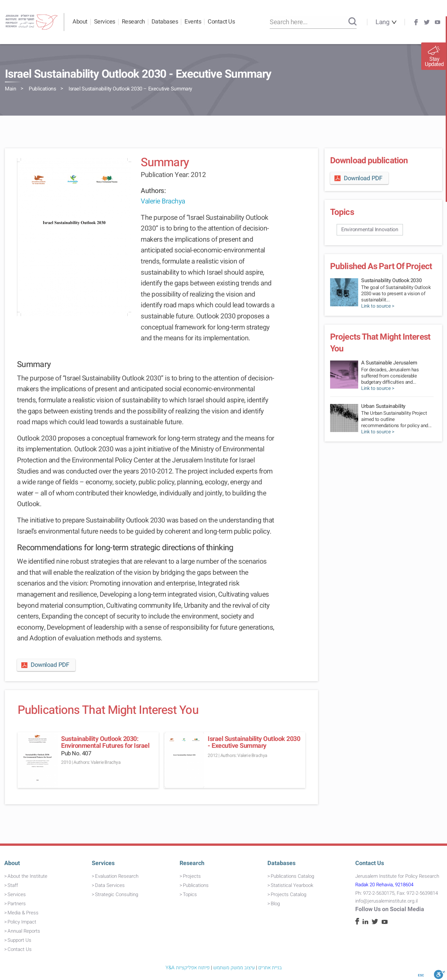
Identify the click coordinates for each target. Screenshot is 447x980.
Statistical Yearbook (292, 885)
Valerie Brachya (163, 201)
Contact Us (221, 22)
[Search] (352, 22)
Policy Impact (22, 922)
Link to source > (378, 306)
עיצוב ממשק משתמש (234, 968)
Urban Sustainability (383, 406)
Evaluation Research (117, 876)
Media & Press (23, 913)
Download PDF (45, 665)
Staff (13, 885)
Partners (17, 904)
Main (10, 89)
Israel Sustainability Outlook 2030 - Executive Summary (254, 742)
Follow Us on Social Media (390, 909)
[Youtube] (438, 22)
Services (105, 22)
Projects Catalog (288, 894)
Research (133, 22)
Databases (165, 22)
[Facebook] (416, 22)
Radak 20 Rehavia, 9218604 (384, 885)
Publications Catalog (292, 876)
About (80, 22)
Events (193, 22)
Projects (192, 876)
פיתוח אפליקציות (193, 968)
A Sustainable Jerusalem (389, 363)
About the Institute (27, 876)
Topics (190, 894)
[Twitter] (427, 22)
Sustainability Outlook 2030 (391, 281)
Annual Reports (24, 931)
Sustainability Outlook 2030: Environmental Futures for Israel (105, 742)
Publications (42, 89)
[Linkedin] (365, 923)
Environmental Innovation (370, 230)
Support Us (19, 940)
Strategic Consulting (117, 894)
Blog (275, 904)
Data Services (110, 885)
